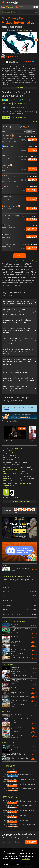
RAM (5, 478)
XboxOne (7, 104)
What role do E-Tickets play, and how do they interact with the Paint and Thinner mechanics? (17, 362)
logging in (6, 409)
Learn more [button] (26, 859)
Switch (31, 100)
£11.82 (32, 208)
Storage (6, 485)
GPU (5, 481)
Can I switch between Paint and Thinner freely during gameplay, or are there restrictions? (17, 330)
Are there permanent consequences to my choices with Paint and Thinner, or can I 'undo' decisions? (18, 341)
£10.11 (32, 190)
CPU (5, 474)
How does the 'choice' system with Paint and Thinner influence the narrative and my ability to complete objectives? (19, 312)
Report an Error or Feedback (27, 261)
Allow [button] (17, 864)
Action (14, 453)
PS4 (22, 100)
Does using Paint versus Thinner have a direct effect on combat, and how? (17, 321)
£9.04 (33, 140)
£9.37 (33, 150)
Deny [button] (6, 864)
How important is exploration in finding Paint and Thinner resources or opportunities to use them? (17, 388)
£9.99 (33, 180)
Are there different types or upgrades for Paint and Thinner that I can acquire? (18, 371)
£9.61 (33, 159)
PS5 (13, 100)
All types (6, 118)
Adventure (21, 453)
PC (5, 100)
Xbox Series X (21, 104)
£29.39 (32, 237)
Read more (19, 88)
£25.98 (32, 229)
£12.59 (32, 219)
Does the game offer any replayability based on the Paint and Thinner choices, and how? (19, 379)
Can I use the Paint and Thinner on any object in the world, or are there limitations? (19, 303)
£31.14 (32, 248)
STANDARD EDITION (20, 118)
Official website (9, 451)
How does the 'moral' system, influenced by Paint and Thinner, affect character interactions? (18, 351)
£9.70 (33, 169)
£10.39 (32, 199)
